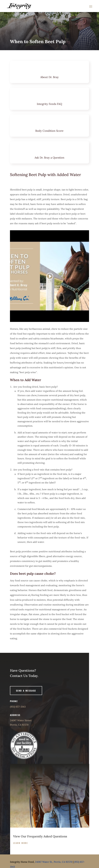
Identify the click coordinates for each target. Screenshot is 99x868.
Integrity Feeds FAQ (49, 104)
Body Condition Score (49, 131)
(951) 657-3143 (18, 707)
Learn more (21, 843)
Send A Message (26, 691)
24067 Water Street (21, 720)
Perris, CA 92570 (19, 725)
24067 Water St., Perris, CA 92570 (54, 862)
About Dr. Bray (49, 77)
